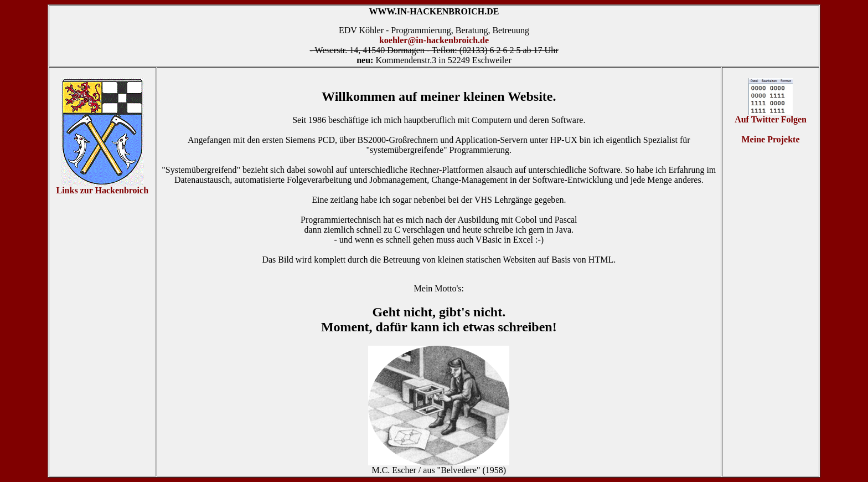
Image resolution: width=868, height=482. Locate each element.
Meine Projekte (771, 139)
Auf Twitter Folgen (771, 116)
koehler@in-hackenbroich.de (434, 40)
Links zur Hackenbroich (102, 190)
